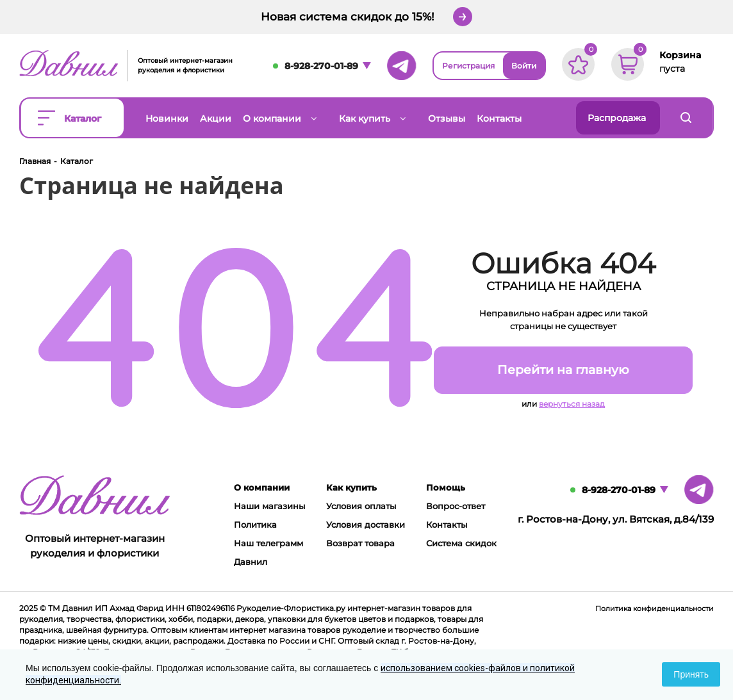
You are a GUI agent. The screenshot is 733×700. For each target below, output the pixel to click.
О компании (262, 487)
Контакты (447, 525)
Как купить (351, 487)
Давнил (251, 562)
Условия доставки (366, 525)
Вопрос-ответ (456, 506)
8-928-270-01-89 (321, 66)
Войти (524, 66)
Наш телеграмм (268, 543)
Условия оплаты (361, 506)
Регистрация (468, 66)
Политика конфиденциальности (655, 608)
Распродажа (617, 118)
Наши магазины (269, 506)
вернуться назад (572, 404)
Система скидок (461, 543)
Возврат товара (360, 543)
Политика (255, 525)
